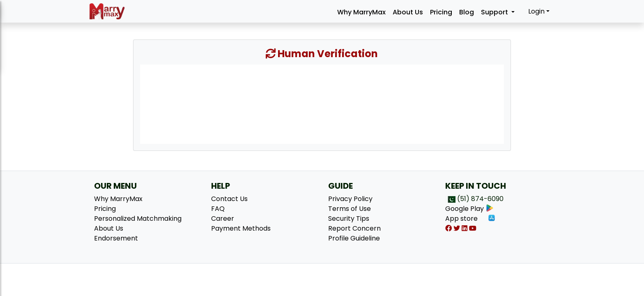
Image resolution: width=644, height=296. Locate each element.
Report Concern (354, 228)
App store (470, 219)
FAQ (218, 209)
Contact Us (229, 199)
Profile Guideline (354, 238)
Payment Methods (241, 228)
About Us (408, 12)
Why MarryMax (361, 12)
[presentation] (322, 104)
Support (495, 12)
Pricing (441, 12)
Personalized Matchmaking (138, 219)
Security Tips (349, 219)
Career (223, 219)
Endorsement (116, 238)
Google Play (469, 209)
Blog (467, 12)
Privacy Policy (350, 199)
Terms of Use (350, 209)
